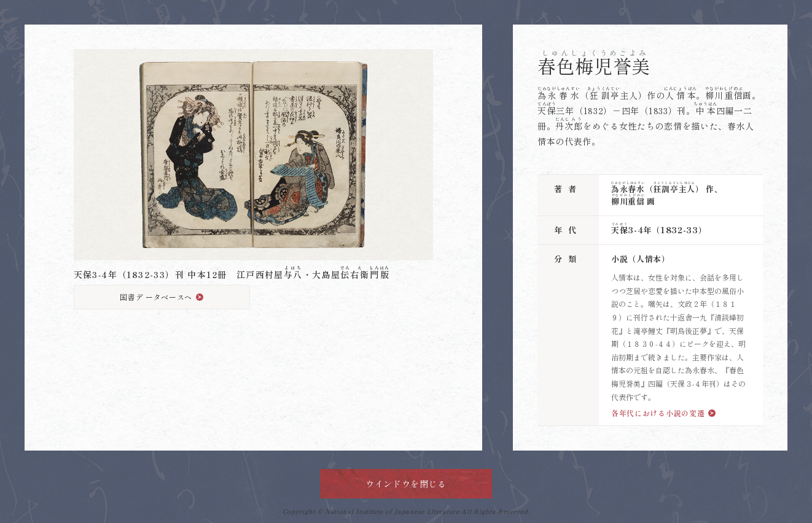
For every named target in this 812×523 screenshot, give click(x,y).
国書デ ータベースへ (156, 297)
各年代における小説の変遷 (658, 412)
